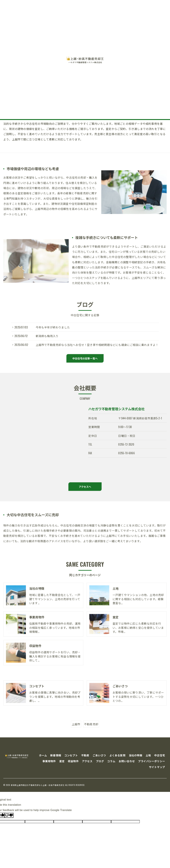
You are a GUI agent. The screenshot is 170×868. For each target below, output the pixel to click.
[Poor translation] (9, 815)
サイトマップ (157, 767)
